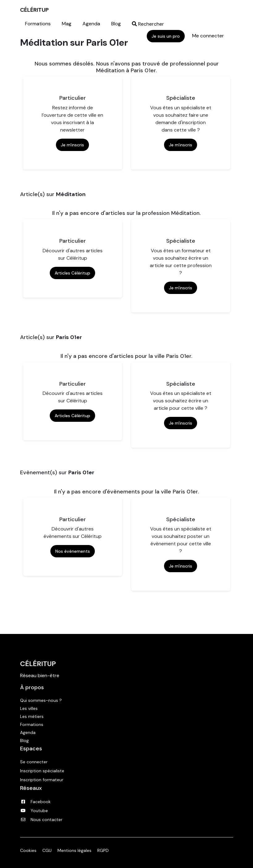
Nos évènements (73, 551)
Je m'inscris (72, 145)
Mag (67, 24)
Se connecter (34, 762)
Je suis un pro (166, 36)
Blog (116, 24)
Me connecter (208, 36)
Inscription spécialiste (42, 771)
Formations (38, 24)
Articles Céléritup (72, 273)
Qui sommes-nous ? (41, 700)
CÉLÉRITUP (34, 10)
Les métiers (32, 716)
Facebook (35, 802)
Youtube (34, 811)
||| (243, 10)
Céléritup (38, 664)
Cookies (28, 850)
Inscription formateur (42, 780)
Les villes (29, 708)
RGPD (103, 850)
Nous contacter (41, 820)
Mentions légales (74, 850)
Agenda (91, 24)
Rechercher (148, 24)
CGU (47, 850)
